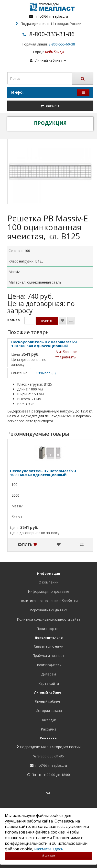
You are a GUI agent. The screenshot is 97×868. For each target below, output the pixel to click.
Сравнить (66, 357)
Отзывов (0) (46, 373)
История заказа (49, 711)
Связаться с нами (49, 646)
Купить (47, 321)
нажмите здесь (49, 849)
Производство (48, 629)
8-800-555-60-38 (62, 44)
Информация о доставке (48, 591)
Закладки (49, 720)
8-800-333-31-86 (52, 34)
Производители (48, 665)
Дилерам (49, 674)
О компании (48, 582)
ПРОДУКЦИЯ (50, 123)
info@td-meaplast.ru (52, 16)
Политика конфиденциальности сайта (49, 619)
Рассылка (49, 729)
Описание (19, 373)
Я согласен (49, 856)
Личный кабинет (48, 701)
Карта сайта (49, 683)
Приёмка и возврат (48, 656)
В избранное (66, 352)
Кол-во (14, 320)
